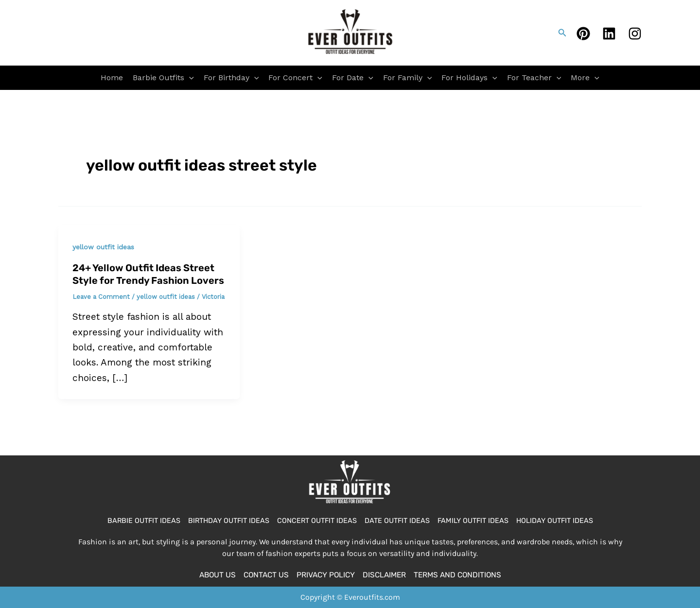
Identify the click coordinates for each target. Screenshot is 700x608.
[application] (189, 78)
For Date (353, 78)
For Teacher (534, 78)
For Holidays (469, 78)
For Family (408, 78)
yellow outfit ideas (103, 247)
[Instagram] (635, 34)
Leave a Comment (101, 297)
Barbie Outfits (163, 78)
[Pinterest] (583, 34)
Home (112, 78)
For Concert (295, 78)
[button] (562, 33)
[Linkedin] (609, 34)
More (585, 78)
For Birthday (231, 78)
